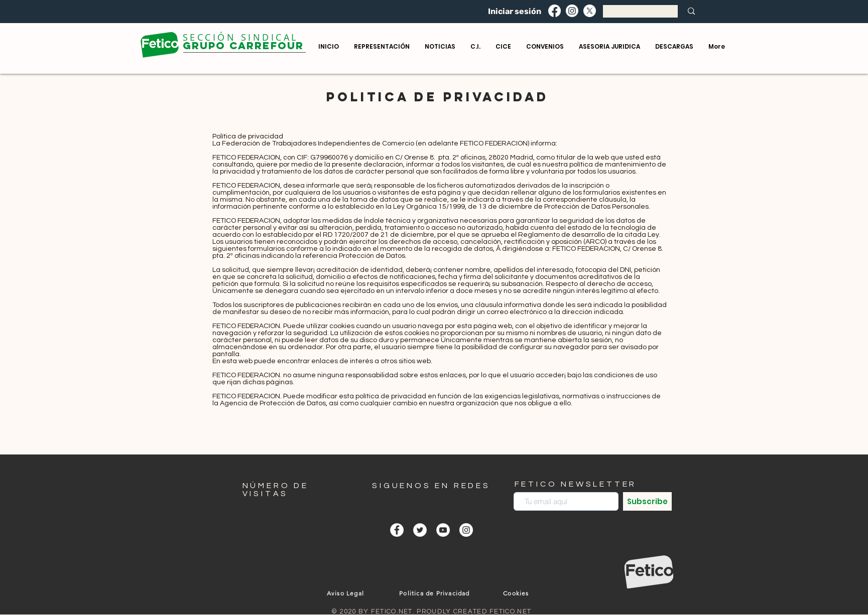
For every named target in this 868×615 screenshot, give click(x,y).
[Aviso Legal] (347, 593)
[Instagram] (572, 11)
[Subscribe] (647, 501)
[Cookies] (517, 593)
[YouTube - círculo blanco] (443, 530)
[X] (590, 11)
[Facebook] (554, 11)
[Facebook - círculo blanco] (397, 530)
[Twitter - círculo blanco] (420, 530)
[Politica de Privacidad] (436, 593)
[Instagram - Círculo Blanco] (466, 530)
